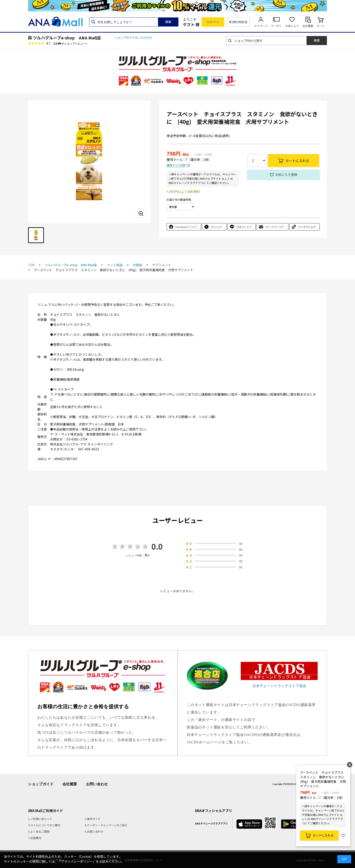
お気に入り (292, 26)
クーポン (276, 26)
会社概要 (70, 784)
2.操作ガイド (93, 819)
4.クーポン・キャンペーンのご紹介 (106, 825)
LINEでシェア (244, 227)
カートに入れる (323, 835)
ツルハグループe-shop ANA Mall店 (67, 38)
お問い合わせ (97, 784)
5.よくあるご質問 (39, 831)
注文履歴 (308, 26)
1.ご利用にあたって (40, 819)
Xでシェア (216, 227)
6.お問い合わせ (94, 831)
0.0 (157, 546)
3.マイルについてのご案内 (44, 825)
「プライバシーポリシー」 (77, 861)
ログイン (213, 22)
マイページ (261, 26)
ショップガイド (41, 784)
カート (321, 26)
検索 (168, 22)
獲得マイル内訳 (176, 165)
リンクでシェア (307, 227)
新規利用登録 (238, 22)
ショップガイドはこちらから (133, 37)
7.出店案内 (35, 838)
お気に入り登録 (286, 174)
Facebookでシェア (186, 227)
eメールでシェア (275, 227)
